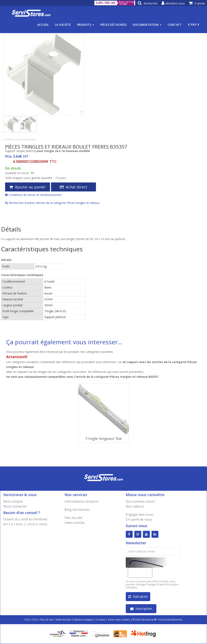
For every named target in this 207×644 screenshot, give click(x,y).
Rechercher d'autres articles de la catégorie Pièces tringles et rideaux (52, 203)
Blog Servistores (77, 510)
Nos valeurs (135, 506)
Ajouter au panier (28, 187)
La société (63, 25)
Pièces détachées (113, 25)
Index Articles (63, 620)
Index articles (75, 523)
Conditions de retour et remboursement (33, 195)
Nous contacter (15, 506)
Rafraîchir (138, 597)
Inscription (141, 609)
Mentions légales (84, 620)
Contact (175, 25)
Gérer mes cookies (119, 620)
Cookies (101, 620)
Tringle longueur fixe (103, 438)
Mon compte (13, 501)
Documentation (147, 25)
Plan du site (73, 518)
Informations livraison (82, 501)
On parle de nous (139, 519)
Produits (86, 25)
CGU (34, 620)
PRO (194, 25)
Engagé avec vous (139, 514)
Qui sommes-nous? (140, 501)
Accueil (43, 25)
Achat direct (73, 187)
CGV (27, 620)
